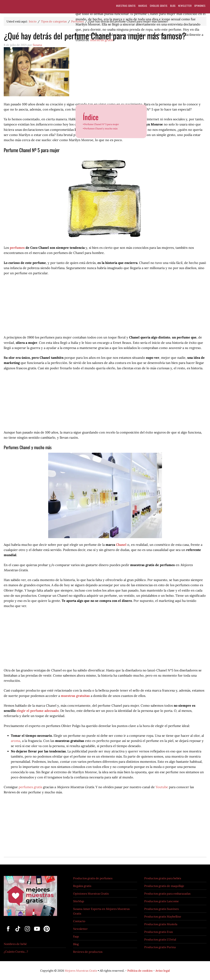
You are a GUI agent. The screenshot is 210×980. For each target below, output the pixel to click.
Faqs (76, 936)
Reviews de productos (88, 952)
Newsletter (80, 929)
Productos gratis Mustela (161, 924)
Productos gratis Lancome (162, 901)
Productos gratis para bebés (163, 878)
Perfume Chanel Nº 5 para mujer (102, 124)
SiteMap (79, 901)
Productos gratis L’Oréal (160, 939)
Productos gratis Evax (159, 932)
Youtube (162, 787)
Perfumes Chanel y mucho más (101, 129)
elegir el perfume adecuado (38, 711)
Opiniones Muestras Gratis (91, 894)
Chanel (121, 545)
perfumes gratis (31, 787)
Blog (76, 944)
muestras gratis (102, 40)
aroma (16, 741)
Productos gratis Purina (160, 947)
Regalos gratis (82, 886)
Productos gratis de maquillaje (164, 886)
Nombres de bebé (15, 944)
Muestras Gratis (32, 8)
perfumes (17, 248)
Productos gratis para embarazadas (167, 894)
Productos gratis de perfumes (93, 878)
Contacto (79, 921)
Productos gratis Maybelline (163, 916)
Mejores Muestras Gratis (81, 971)
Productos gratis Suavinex (161, 909)
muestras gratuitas (75, 696)
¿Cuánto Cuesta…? (16, 952)
